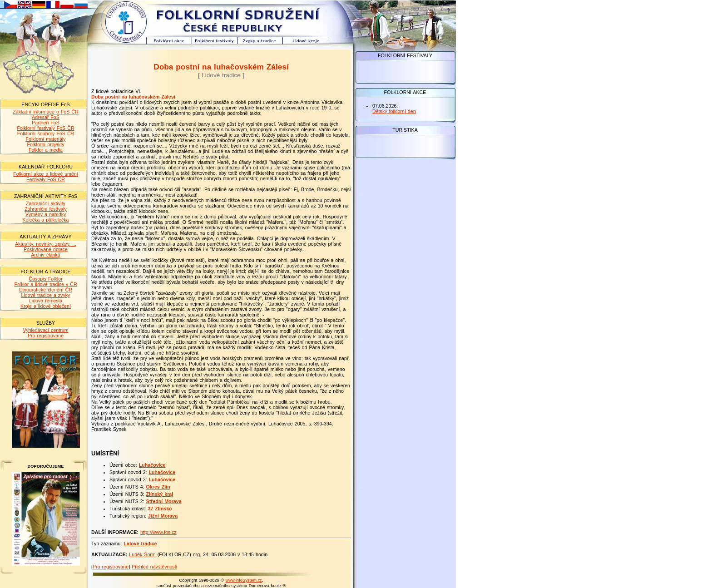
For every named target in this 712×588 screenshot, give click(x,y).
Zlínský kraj (160, 494)
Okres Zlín (158, 487)
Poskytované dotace (46, 249)
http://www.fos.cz (158, 532)
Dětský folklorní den (394, 111)
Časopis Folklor (45, 279)
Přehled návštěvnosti (154, 567)
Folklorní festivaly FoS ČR (45, 128)
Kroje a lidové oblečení (46, 306)
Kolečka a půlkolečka (45, 220)
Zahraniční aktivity (46, 203)
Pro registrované (46, 336)
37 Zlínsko (160, 509)
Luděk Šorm (142, 554)
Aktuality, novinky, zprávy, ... (46, 244)
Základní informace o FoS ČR (45, 112)
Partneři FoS (46, 123)
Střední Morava (164, 501)
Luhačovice (152, 465)
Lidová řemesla (46, 301)
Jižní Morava (163, 516)
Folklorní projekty (45, 144)
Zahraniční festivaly (46, 209)
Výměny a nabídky (46, 214)
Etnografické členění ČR (46, 290)
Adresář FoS (46, 117)
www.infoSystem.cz (244, 580)
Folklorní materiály (45, 139)
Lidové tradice (140, 544)
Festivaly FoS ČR (46, 179)
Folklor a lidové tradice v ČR (45, 284)
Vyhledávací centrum (45, 330)
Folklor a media (46, 150)
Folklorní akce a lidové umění (46, 174)
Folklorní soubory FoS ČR (46, 133)
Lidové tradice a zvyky (46, 295)
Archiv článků (45, 255)
